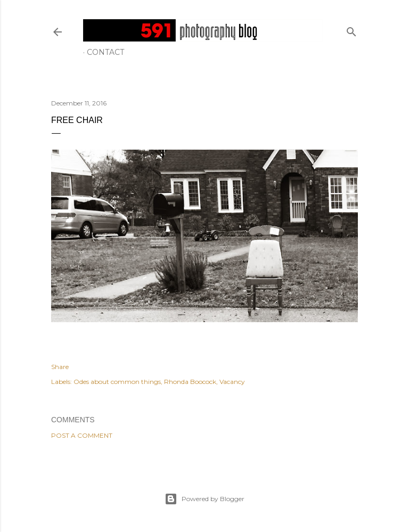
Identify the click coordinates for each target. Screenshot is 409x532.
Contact (105, 52)
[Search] (351, 30)
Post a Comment (82, 435)
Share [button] (60, 367)
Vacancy (232, 382)
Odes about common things (117, 382)
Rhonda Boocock (190, 382)
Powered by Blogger (204, 499)
